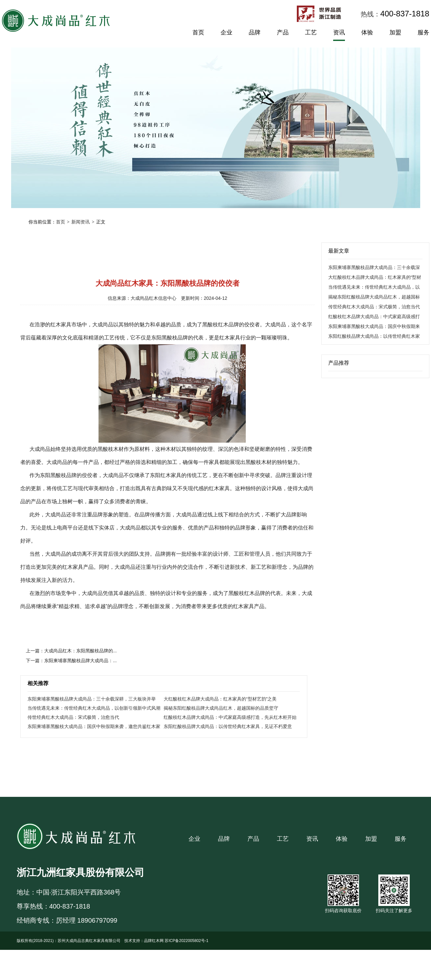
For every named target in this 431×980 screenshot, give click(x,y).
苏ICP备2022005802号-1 (186, 941)
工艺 (311, 32)
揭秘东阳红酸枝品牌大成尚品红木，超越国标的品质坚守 (221, 708)
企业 (226, 32)
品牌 (255, 32)
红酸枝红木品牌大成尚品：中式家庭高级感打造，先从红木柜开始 (230, 717)
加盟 (395, 32)
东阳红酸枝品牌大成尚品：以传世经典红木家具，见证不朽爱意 (228, 726)
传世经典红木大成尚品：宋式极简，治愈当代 (73, 717)
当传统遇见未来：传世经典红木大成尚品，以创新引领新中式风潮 (94, 708)
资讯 (339, 32)
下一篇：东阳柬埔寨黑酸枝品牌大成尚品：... (71, 661)
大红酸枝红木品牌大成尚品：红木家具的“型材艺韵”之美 (220, 699)
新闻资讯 (81, 222)
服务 (423, 32)
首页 (198, 32)
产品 (283, 32)
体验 (367, 32)
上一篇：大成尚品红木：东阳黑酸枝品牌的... (71, 651)
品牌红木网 (154, 941)
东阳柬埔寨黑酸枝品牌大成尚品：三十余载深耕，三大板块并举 (92, 699)
